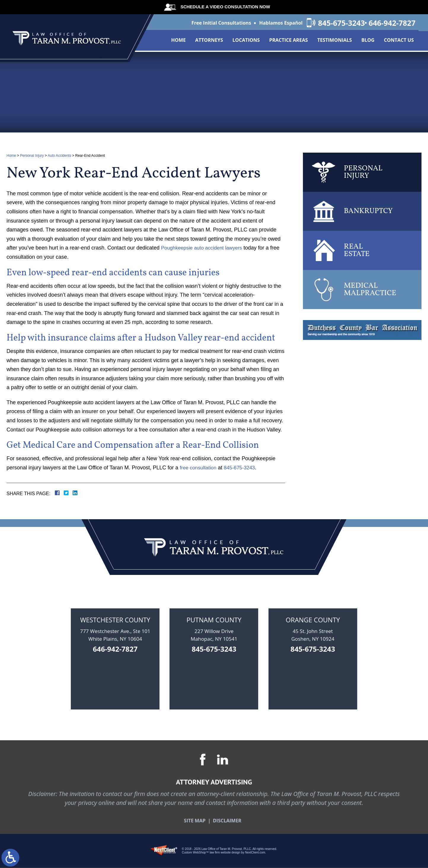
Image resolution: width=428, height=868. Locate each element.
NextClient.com (255, 853)
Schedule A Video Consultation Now (222, 7)
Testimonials (335, 41)
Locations (246, 41)
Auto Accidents (59, 156)
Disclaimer (227, 821)
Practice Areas (288, 41)
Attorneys (209, 41)
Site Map (195, 821)
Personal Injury (32, 156)
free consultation (199, 468)
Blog (368, 41)
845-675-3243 (335, 23)
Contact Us (399, 41)
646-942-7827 (391, 23)
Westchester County (115, 620)
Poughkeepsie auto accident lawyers (204, 248)
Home (179, 41)
